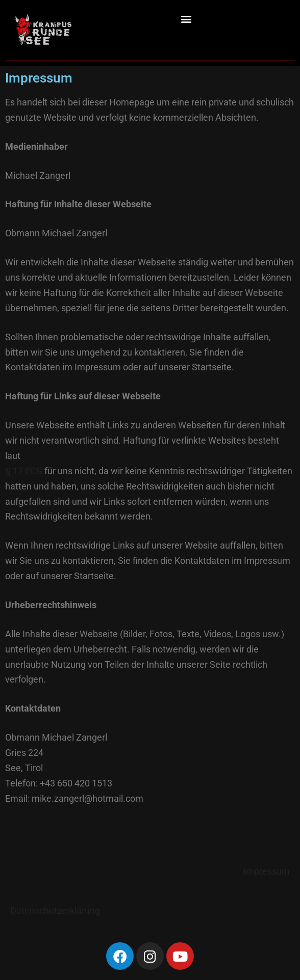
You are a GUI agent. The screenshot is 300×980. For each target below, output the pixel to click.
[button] (186, 19)
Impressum (267, 871)
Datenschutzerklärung (55, 910)
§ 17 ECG (24, 471)
